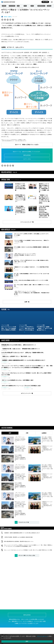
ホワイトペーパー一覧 (27, 411)
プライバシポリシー (42, 636)
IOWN (4, 6)
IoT (32, 6)
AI (18, 6)
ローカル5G (12, 6)
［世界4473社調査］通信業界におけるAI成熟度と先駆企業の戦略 (18, 555)
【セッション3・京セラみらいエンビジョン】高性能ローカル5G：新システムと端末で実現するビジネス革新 (28, 568)
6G (25, 6)
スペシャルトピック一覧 (27, 222)
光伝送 (49, 6)
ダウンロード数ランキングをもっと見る (27, 573)
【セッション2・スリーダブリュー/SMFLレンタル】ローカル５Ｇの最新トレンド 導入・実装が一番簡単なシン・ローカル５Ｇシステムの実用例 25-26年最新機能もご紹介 (28, 564)
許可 (27, 641)
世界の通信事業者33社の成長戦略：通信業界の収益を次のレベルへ (19, 559)
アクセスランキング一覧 (24, 540)
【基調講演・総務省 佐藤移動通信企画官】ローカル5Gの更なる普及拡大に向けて (22, 551)
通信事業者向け (41, 6)
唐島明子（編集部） (8, 17)
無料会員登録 (45, 2)
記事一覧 (27, 320)
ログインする (27, 159)
